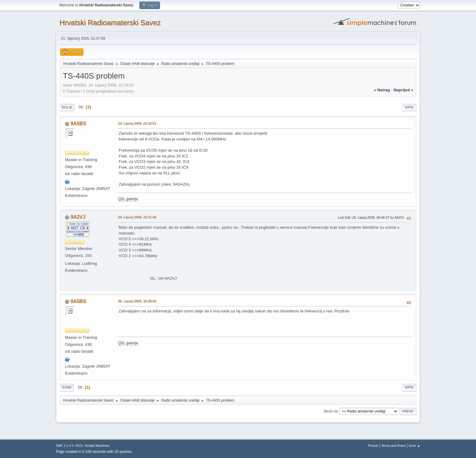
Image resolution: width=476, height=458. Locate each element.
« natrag (382, 90)
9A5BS (78, 124)
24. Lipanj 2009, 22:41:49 (137, 217)
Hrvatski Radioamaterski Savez (110, 23)
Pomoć (373, 446)
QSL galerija (128, 199)
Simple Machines (97, 446)
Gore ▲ (414, 446)
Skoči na (331, 411)
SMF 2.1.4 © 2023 (69, 446)
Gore (67, 387)
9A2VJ (78, 217)
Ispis (409, 107)
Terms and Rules (394, 446)
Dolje (67, 107)
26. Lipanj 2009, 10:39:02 (137, 301)
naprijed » (403, 90)
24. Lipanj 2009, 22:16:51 (137, 123)
